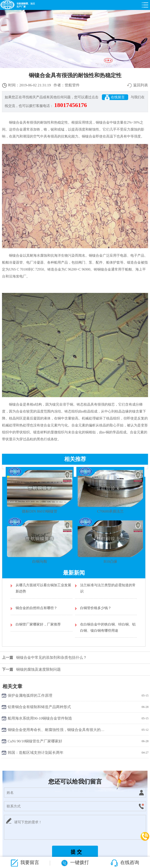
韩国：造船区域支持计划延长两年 (36, 753)
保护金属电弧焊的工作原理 (30, 695)
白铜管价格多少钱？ (96, 608)
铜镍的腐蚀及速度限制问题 (30, 669)
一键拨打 (75, 863)
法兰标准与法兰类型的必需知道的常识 (108, 588)
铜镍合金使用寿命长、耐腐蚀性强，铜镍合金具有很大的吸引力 (56, 730)
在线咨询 (125, 863)
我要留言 (25, 863)
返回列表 (141, 85)
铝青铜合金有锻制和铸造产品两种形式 (39, 707)
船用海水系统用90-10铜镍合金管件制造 (40, 718)
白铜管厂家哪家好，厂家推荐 (38, 624)
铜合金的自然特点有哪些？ (36, 608)
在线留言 (115, 97)
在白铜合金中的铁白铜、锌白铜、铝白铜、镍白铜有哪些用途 (108, 627)
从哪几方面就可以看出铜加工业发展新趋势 (43, 588)
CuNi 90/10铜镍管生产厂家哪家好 (35, 741)
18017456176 (71, 105)
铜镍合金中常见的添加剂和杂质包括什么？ (43, 658)
